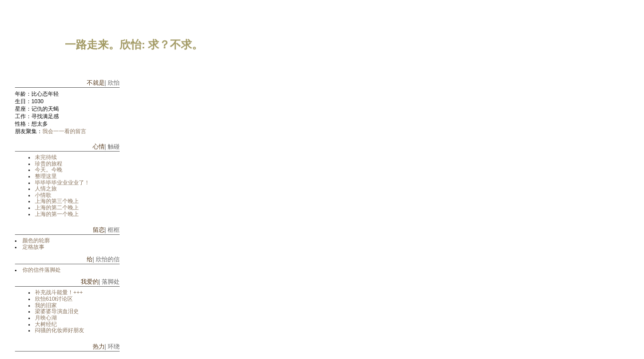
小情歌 (43, 195)
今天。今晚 (49, 170)
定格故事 (33, 247)
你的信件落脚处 (42, 270)
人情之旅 (46, 188)
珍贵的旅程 (49, 164)
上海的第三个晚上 (57, 201)
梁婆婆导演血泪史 (57, 311)
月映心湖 (46, 318)
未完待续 (46, 157)
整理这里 (46, 176)
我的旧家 (46, 305)
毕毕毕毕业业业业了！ (62, 182)
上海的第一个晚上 (57, 214)
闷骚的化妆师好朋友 (60, 330)
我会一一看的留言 (64, 131)
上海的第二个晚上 (57, 207)
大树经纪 (46, 324)
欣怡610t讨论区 (54, 299)
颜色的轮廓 (36, 240)
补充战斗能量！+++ (59, 292)
